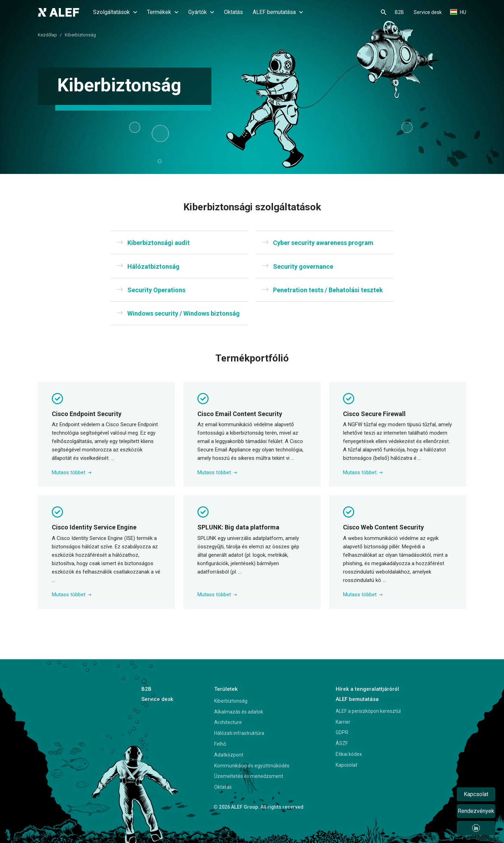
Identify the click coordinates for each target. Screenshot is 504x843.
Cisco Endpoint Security (87, 414)
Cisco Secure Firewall (374, 414)
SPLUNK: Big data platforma (238, 527)
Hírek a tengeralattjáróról (367, 689)
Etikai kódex (349, 754)
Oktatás (233, 12)
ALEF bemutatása (278, 12)
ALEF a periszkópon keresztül (368, 711)
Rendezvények (476, 811)
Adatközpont (229, 755)
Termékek (163, 12)
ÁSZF (342, 743)
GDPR (342, 732)
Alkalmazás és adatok (239, 712)
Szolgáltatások (115, 12)
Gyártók (201, 12)
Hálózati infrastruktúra (239, 733)
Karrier (343, 722)
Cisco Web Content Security (383, 527)
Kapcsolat (346, 765)
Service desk (428, 12)
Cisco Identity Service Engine (94, 527)
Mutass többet (72, 472)
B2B (399, 12)
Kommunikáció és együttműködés (252, 766)
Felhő (220, 744)
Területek (226, 689)
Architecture (228, 722)
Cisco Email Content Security (240, 414)
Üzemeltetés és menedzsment (249, 776)
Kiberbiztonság (231, 701)
